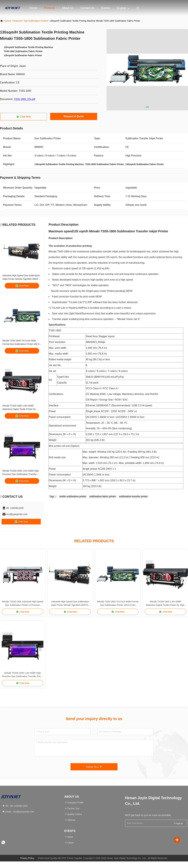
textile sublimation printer (73, 496)
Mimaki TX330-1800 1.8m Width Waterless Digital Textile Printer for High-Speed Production (19, 409)
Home (33, 8)
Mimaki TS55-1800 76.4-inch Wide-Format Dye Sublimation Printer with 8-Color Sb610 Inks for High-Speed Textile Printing (118, 604)
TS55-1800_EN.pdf (24, 99)
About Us (68, 8)
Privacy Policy (27, 858)
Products (49, 8)
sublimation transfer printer (133, 496)
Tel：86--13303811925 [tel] (15, 806)
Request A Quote (74, 116)
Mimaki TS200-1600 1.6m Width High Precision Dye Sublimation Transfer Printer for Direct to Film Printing (21, 474)
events (106, 8)
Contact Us (87, 8)
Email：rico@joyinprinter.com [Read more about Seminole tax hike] (18, 812)
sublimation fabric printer (103, 496)
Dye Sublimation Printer (35, 21)
